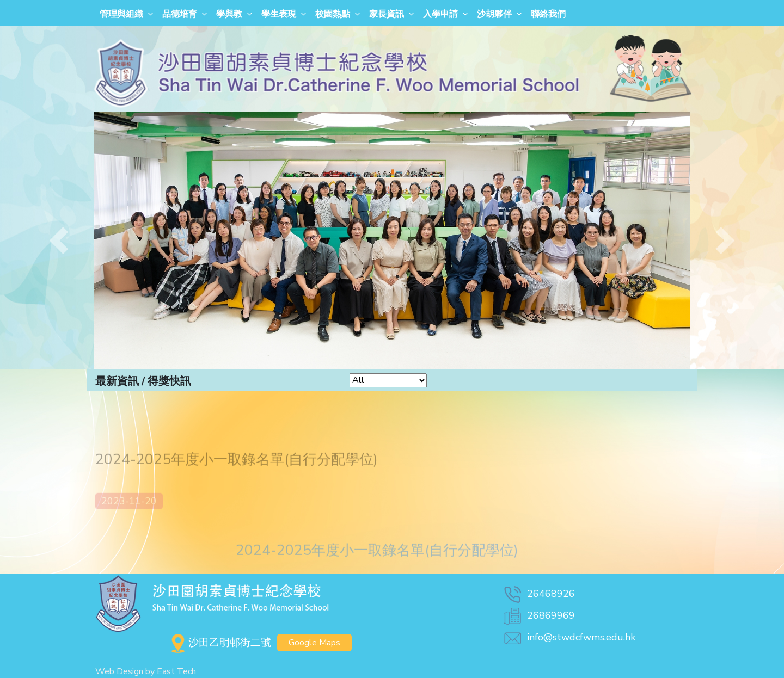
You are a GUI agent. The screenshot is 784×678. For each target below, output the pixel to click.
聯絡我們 (548, 14)
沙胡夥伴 (494, 14)
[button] (59, 241)
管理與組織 (121, 14)
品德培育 (180, 14)
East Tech (176, 671)
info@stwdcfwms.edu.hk (569, 637)
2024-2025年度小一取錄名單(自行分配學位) (377, 562)
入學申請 (440, 14)
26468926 (538, 594)
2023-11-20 (129, 513)
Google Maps (314, 643)
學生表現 (279, 14)
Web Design (119, 671)
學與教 (229, 14)
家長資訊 (387, 14)
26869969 (538, 615)
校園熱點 (333, 14)
